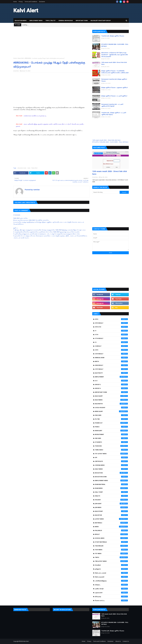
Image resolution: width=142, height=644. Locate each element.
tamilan (17, 71)
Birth (111, 361)
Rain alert (111, 431)
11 (111, 331)
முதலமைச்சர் (111, 593)
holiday (111, 500)
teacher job (111, 546)
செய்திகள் (111, 565)
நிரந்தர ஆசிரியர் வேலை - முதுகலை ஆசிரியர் (115, 87)
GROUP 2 (111, 384)
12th (111, 350)
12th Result (111, 354)
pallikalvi (111, 530)
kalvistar (111, 515)
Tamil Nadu (111, 450)
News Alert (21, 58)
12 (111, 342)
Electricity (111, 373)
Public (111, 427)
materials (111, 523)
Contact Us (126, 641)
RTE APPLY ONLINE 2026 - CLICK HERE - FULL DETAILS (115, 45)
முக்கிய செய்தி (111, 589)
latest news (111, 519)
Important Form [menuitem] (82, 20)
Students (111, 442)
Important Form (111, 392)
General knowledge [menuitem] (66, 20)
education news (22, 168)
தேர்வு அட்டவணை (111, 573)
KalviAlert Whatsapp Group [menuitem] (101, 20)
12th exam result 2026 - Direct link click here (114, 63)
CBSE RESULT (111, 365)
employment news (111, 480)
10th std (111, 327)
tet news (111, 553)
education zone (111, 477)
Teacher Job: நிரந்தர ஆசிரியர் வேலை (113, 36)
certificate (111, 461)
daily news (111, 469)
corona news (111, 465)
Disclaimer (42, 2)
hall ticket (111, 492)
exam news (111, 488)
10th (111, 319)
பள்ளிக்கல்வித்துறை (111, 581)
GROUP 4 (111, 388)
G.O (111, 381)
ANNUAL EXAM (111, 358)
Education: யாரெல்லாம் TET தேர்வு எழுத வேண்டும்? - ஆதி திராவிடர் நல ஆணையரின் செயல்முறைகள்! (115, 55)
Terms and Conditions (31, 2)
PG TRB (111, 419)
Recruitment (111, 434)
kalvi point (111, 511)
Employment (111, 377)
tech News (111, 550)
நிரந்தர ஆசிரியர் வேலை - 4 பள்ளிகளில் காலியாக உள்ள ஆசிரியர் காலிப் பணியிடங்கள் (115, 72)
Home (15, 2)
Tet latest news (111, 454)
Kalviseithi (111, 404)
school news (111, 538)
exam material (111, 484)
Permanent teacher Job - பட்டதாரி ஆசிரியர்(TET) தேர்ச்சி (112, 105)
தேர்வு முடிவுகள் (111, 577)
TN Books (111, 446)
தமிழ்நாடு (111, 569)
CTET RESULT (111, 369)
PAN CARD (111, 415)
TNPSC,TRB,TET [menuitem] (51, 20)
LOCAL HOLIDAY (111, 407)
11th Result (111, 338)
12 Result (111, 346)
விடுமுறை (111, 597)
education (111, 473)
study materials (111, 542)
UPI (111, 457)
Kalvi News (111, 400)
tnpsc (111, 557)
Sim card (111, 438)
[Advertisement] (51, 44)
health (111, 496)
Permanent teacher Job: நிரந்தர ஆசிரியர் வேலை (114, 80)
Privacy (21, 2)
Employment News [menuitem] (36, 20)
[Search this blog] (106, 192)
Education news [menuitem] (21, 20)
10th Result (111, 323)
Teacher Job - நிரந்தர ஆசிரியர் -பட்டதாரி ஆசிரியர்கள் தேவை (114, 114)
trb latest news (111, 561)
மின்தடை (111, 585)
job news (111, 507)
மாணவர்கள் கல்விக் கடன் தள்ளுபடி (35, 116)
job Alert (111, 504)
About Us (118, 641)
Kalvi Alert (111, 396)
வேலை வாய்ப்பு (111, 600)
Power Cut (111, 423)
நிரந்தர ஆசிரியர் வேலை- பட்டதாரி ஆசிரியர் (114, 96)
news (29, 168)
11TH (111, 335)
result (111, 534)
